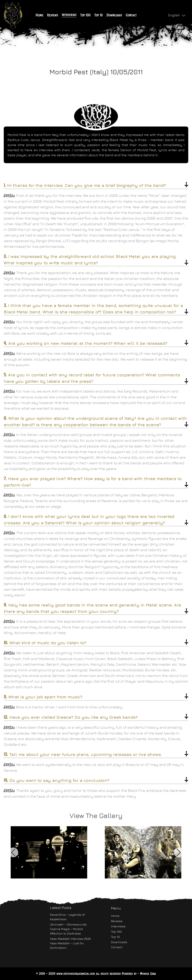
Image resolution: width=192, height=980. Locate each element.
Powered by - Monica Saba (139, 974)
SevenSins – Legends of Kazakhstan (67, 917)
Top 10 (99, 15)
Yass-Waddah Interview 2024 (70, 939)
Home (39, 15)
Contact (131, 15)
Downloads (114, 15)
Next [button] (179, 852)
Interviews (69, 15)
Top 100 (85, 15)
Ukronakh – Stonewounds (68, 924)
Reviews (53, 15)
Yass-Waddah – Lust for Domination (67, 945)
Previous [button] (13, 852)
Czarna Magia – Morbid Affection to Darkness (66, 931)
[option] (49, 852)
